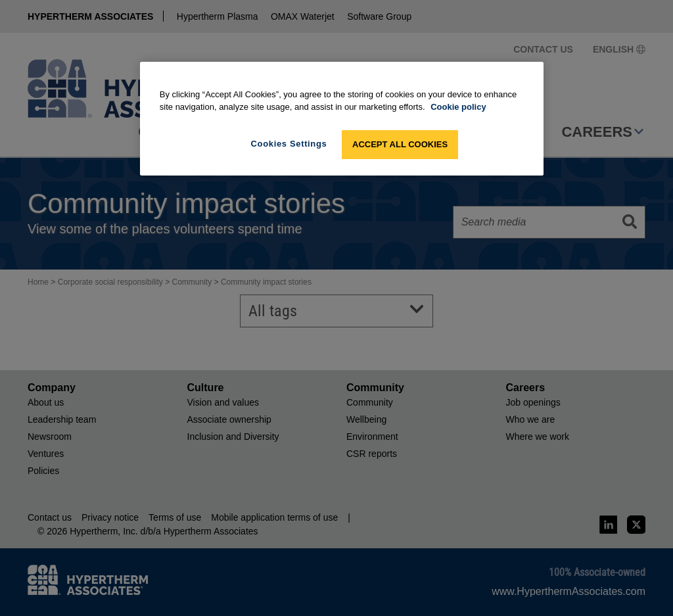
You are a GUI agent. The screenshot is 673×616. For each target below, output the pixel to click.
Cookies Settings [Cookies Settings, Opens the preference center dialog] (289, 144)
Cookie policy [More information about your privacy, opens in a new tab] (458, 107)
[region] (342, 119)
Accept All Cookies (400, 144)
